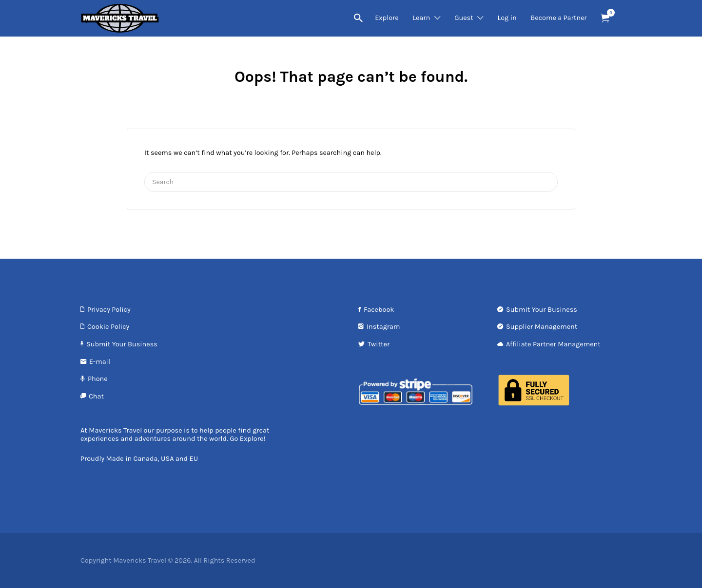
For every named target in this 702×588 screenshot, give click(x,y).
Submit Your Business (122, 344)
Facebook (379, 310)
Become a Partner (558, 18)
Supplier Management (542, 327)
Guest (464, 18)
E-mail (100, 362)
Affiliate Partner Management (553, 344)
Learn (421, 18)
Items (608, 13)
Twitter (379, 344)
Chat (96, 396)
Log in (507, 18)
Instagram (383, 327)
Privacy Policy (109, 310)
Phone (98, 379)
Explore (387, 18)
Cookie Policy (108, 327)
